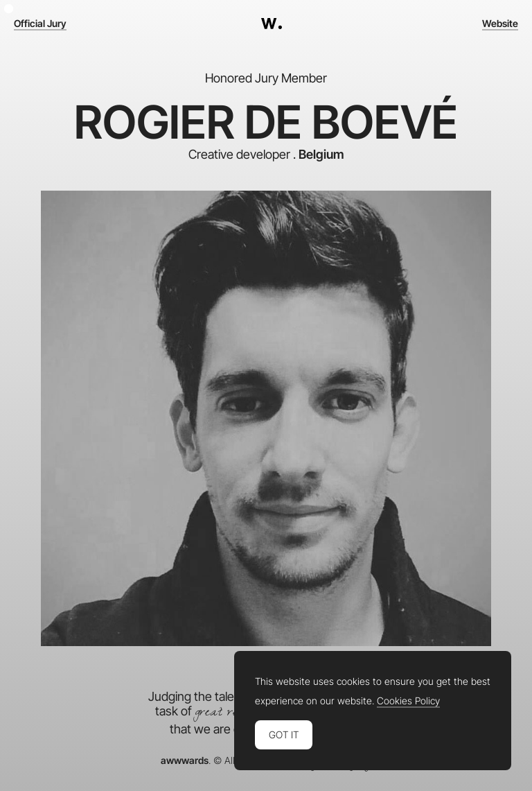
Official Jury (40, 24)
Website (500, 24)
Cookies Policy (408, 701)
